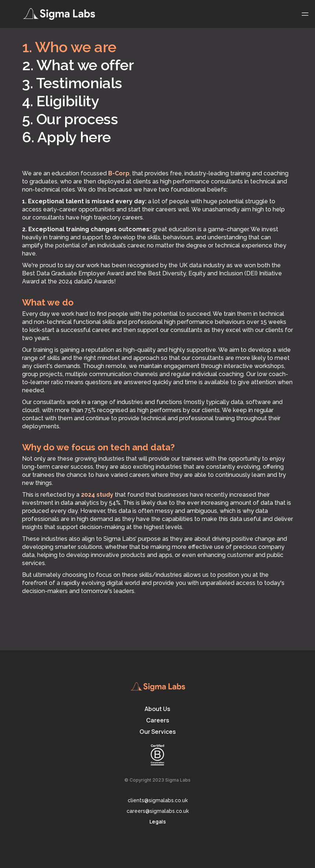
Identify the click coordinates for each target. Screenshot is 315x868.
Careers (158, 720)
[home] (59, 14)
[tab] (108, 48)
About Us (157, 709)
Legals (158, 821)
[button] (305, 14)
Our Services (158, 732)
